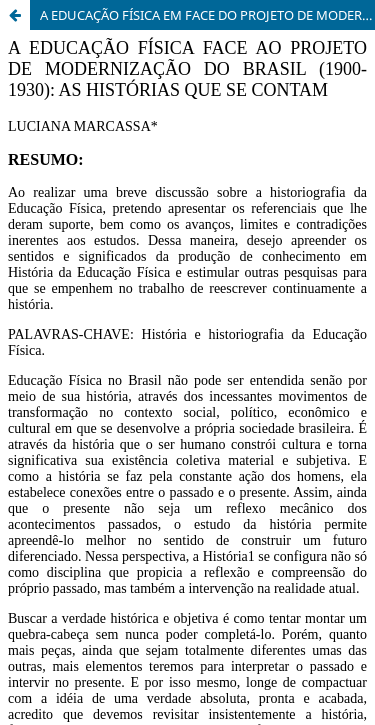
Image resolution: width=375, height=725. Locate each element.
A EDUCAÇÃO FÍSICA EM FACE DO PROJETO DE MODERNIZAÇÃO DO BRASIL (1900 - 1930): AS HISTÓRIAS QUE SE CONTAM (207, 15)
